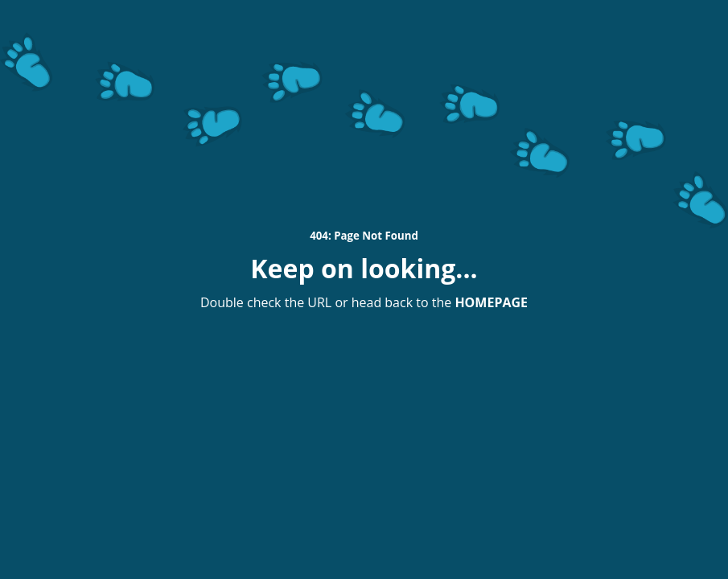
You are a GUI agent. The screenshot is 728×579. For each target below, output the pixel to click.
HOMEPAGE (491, 302)
